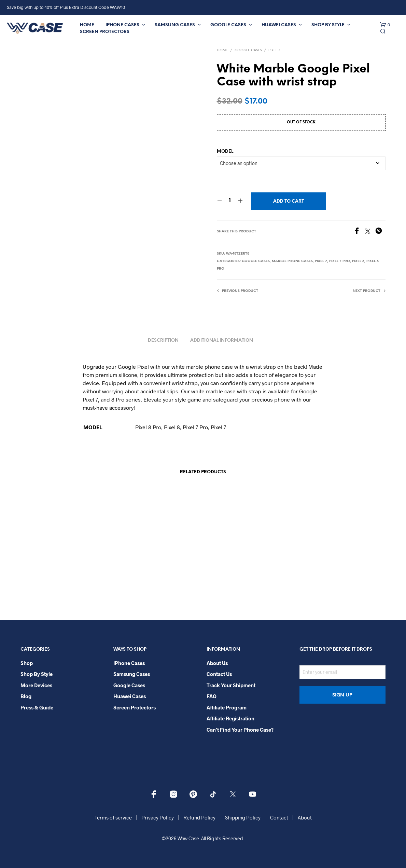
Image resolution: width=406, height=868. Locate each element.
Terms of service (113, 817)
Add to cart (289, 201)
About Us (217, 663)
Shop (27, 663)
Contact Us (219, 674)
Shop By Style (328, 25)
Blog (26, 696)
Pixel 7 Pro (340, 261)
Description (163, 341)
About (305, 817)
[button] (385, 25)
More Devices (36, 685)
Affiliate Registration (230, 718)
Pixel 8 (358, 261)
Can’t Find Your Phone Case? (240, 730)
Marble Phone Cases (292, 261)
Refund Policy (199, 817)
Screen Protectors (105, 32)
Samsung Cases (175, 25)
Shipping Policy (243, 817)
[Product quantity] (230, 201)
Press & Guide (37, 707)
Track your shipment (231, 685)
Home (87, 25)
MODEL (225, 152)
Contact (279, 817)
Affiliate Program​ (227, 707)
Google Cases (228, 25)
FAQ (212, 696)
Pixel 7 (274, 50)
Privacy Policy (158, 817)
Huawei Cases (279, 25)
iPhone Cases (122, 25)
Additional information (222, 341)
